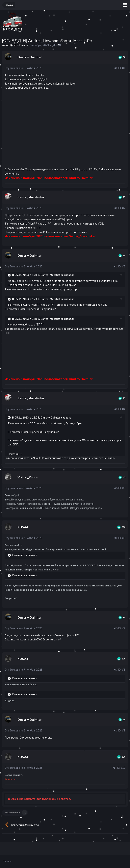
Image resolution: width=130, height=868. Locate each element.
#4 (124, 409)
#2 (124, 208)
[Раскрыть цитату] (9, 275)
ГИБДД (56, 45)
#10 (123, 768)
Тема (7, 861)
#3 (124, 267)
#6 (124, 538)
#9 (124, 731)
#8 (124, 670)
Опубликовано (24, 68)
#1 (124, 68)
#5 (124, 488)
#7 (124, 628)
